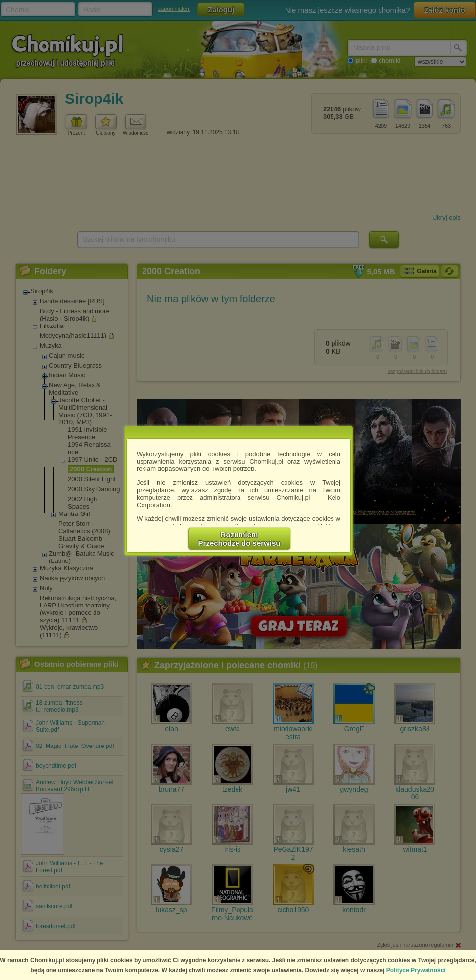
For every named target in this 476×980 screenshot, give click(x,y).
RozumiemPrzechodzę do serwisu (239, 539)
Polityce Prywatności (416, 970)
